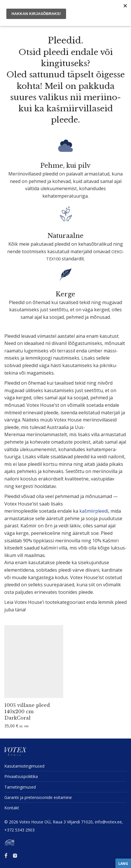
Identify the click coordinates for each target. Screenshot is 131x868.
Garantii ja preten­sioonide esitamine (38, 797)
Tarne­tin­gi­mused (20, 787)
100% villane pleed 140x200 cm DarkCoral (27, 712)
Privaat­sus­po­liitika (21, 776)
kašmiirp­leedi (94, 511)
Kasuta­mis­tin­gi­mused (24, 766)
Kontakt (12, 808)
